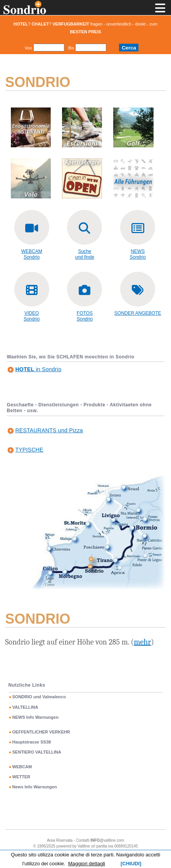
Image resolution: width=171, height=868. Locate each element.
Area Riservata (60, 840)
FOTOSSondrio (85, 316)
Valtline (84, 846)
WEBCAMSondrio (32, 254)
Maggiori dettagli (87, 864)
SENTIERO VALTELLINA (37, 752)
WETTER (21, 777)
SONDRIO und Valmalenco (39, 697)
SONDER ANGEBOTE (138, 313)
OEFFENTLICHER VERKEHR (41, 732)
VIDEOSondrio (32, 316)
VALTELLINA (25, 707)
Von (28, 48)
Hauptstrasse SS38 (32, 742)
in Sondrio (38, 369)
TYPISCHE (29, 450)
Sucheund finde (85, 254)
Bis (71, 48)
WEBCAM (22, 767)
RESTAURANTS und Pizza (49, 430)
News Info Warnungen (35, 787)
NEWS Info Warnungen (35, 717)
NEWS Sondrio (138, 254)
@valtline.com (107, 840)
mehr (142, 642)
